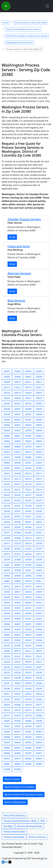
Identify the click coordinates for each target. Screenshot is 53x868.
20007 (28, 377)
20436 (28, 613)
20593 (18, 726)
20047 (28, 420)
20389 (28, 560)
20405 (28, 576)
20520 (7, 656)
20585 (18, 721)
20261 (28, 522)
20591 (7, 726)
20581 (7, 721)
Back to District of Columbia (19, 787)
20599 (7, 732)
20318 (18, 543)
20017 (39, 387)
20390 (39, 560)
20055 (39, 425)
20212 (7, 479)
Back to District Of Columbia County (24, 795)
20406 (39, 576)
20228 (39, 495)
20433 (39, 608)
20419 (39, 592)
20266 (18, 527)
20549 (39, 689)
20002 (18, 371)
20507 (28, 646)
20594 (28, 726)
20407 (7, 581)
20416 (7, 592)
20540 (39, 678)
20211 (39, 473)
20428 (7, 608)
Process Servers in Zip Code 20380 (31, 23)
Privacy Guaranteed (14, 837)
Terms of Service (37, 837)
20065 (18, 441)
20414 (28, 586)
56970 (28, 753)
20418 (28, 592)
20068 (7, 447)
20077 (7, 457)
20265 (7, 527)
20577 (7, 716)
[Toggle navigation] (47, 6)
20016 (28, 387)
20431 (28, 608)
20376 (7, 560)
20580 (39, 716)
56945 (28, 742)
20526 (28, 662)
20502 (18, 640)
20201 (39, 463)
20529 (18, 667)
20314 (39, 538)
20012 (39, 382)
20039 (39, 409)
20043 (39, 414)
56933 (39, 737)
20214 (28, 479)
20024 (7, 398)
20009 (7, 382)
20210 (28, 473)
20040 (7, 414)
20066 (28, 441)
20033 (28, 404)
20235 (7, 506)
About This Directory (14, 815)
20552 (18, 694)
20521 (18, 656)
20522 (28, 656)
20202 (7, 468)
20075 (28, 452)
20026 (18, 398)
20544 (39, 683)
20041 (18, 414)
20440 (18, 619)
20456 (7, 629)
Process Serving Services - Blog (20, 821)
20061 (18, 436)
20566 (18, 705)
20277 (7, 533)
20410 (28, 581)
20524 (7, 662)
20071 (39, 447)
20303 (7, 538)
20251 (28, 517)
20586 (28, 721)
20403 (7, 576)
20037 (18, 409)
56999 (18, 769)
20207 (7, 473)
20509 (7, 651)
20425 (18, 603)
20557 (18, 699)
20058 (28, 430)
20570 (28, 705)
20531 (39, 667)
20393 (28, 565)
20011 (28, 382)
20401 (28, 570)
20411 (39, 581)
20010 (18, 382)
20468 (39, 629)
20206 (39, 468)
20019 (18, 393)
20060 (7, 436)
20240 (7, 511)
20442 (39, 619)
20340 (7, 549)
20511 (28, 651)
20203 (18, 468)
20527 (39, 662)
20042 (28, 414)
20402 (39, 570)
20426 (28, 603)
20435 (18, 613)
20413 (18, 586)
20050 (7, 425)
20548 (28, 689)
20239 (39, 506)
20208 (18, 473)
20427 (39, 603)
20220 (7, 490)
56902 (28, 732)
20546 (7, 689)
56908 (7, 737)
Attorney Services (19, 273)
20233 (39, 500)
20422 (28, 597)
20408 (18, 581)
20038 (28, 409)
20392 (18, 565)
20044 (7, 420)
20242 (28, 511)
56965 (18, 748)
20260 (18, 522)
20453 (39, 624)
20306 (18, 538)
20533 (7, 673)
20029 (39, 398)
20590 (39, 721)
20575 (28, 710)
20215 (39, 479)
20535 (28, 673)
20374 (28, 554)
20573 (18, 710)
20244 (39, 511)
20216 (7, 484)
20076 (39, 452)
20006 (18, 377)
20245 (7, 517)
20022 (39, 393)
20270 (39, 527)
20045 (18, 420)
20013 (7, 387)
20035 (39, 404)
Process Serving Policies (30, 826)
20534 (18, 673)
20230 (18, 500)
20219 (39, 484)
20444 (7, 624)
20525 (18, 662)
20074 (18, 452)
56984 (28, 764)
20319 (28, 543)
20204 (28, 468)
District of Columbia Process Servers (23, 29)
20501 (7, 640)
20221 (18, 490)
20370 (39, 549)
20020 (28, 393)
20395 (7, 570)
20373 (18, 554)
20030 (7, 404)
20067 (39, 441)
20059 (39, 430)
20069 (18, 447)
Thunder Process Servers (24, 219)
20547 (18, 689)
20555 (7, 699)
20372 (7, 554)
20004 (39, 371)
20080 (28, 457)
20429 (18, 608)
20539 (28, 678)
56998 (7, 769)
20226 (18, 495)
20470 (18, 635)
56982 (7, 764)
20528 (7, 667)
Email (12, 237)
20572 (7, 710)
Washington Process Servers (20, 43)
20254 (7, 522)
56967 (39, 748)
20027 (28, 398)
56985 (39, 764)
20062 (28, 436)
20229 (7, 500)
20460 (18, 629)
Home (6, 23)
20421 (18, 597)
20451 (28, 624)
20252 (39, 517)
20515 (39, 651)
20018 (7, 393)
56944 (18, 742)
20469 (7, 635)
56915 (18, 737)
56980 (28, 759)
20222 (28, 490)
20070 (28, 447)
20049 (39, 420)
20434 (7, 613)
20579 (28, 716)
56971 (39, 753)
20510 (18, 651)
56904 (39, 732)
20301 (39, 533)
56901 (18, 732)
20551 (7, 694)
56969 (18, 753)
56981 (39, 759)
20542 (18, 683)
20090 (18, 463)
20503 (28, 640)
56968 (7, 753)
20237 (18, 506)
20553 (28, 694)
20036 (7, 409)
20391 (7, 565)
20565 (7, 705)
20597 (39, 726)
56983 (18, 764)
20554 (39, 694)
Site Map (8, 826)
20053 (28, 425)
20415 (39, 586)
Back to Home (12, 779)
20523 (39, 656)
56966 (28, 748)
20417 (18, 592)
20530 (28, 667)
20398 (18, 570)
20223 (39, 490)
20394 (39, 565)
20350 (18, 549)
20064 (7, 441)
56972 (7, 759)
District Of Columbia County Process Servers (27, 36)
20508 (39, 646)
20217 (18, 484)
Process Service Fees (14, 832)
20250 (18, 517)
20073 (7, 452)
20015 (18, 387)
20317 (7, 543)
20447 (18, 624)
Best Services (16, 300)
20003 (28, 371)
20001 (7, 371)
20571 (39, 705)
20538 (18, 678)
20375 (39, 554)
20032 (18, 404)
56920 (28, 737)
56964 (7, 748)
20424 (7, 603)
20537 (7, 678)
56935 (7, 742)
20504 (39, 640)
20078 (18, 457)
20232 (28, 500)
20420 (7, 597)
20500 (39, 635)
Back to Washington (15, 802)
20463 (28, 629)
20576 (39, 710)
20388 (18, 560)
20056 (7, 430)
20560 (39, 699)
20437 (39, 613)
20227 (28, 495)
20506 (18, 646)
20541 (7, 683)
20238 (28, 506)
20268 (28, 527)
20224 (7, 495)
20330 (39, 543)
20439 (7, 619)
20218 (28, 484)
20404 (18, 576)
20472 (28, 635)
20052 (18, 425)
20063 (39, 436)
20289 (18, 533)
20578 (18, 716)
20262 (39, 522)
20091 (28, 463)
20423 (39, 597)
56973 (18, 759)
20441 (28, 619)
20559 (28, 699)
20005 (7, 377)
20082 (7, 463)
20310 (28, 538)
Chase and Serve (19, 246)
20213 (18, 479)
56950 (39, 742)
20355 (28, 549)
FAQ (43, 821)
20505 (7, 646)
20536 (39, 673)
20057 (18, 430)
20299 (28, 533)
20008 (39, 377)
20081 (39, 457)
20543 (28, 683)
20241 (18, 511)
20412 (7, 586)
